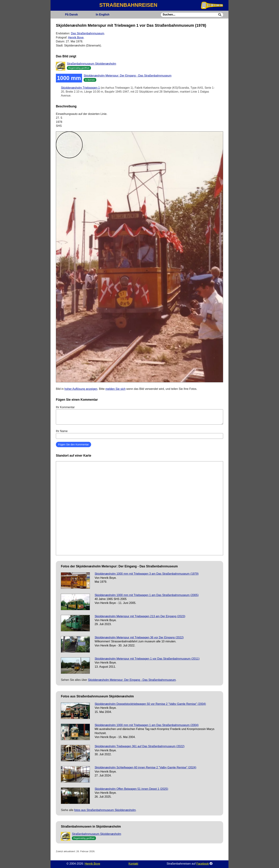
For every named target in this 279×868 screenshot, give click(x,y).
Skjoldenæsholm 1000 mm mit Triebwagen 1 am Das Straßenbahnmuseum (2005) (147, 595)
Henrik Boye (76, 37)
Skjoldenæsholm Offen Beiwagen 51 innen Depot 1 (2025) (131, 789)
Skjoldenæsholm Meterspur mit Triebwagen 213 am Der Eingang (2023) (140, 616)
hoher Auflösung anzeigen (81, 389)
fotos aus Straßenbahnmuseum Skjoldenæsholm (105, 810)
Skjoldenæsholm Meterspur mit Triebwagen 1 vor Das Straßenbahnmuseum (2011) (147, 659)
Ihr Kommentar (139, 415)
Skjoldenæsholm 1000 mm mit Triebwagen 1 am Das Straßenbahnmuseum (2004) (147, 725)
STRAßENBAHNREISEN (128, 5)
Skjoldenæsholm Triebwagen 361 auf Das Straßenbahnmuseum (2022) (140, 746)
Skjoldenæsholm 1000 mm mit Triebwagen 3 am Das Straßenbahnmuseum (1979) (147, 574)
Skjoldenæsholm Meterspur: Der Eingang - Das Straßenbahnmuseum (128, 76)
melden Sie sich (115, 389)
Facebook (202, 864)
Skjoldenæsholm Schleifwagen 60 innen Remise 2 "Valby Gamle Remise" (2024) (145, 767)
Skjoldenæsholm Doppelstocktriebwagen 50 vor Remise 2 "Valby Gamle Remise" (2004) (150, 704)
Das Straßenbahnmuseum (88, 33)
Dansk (71, 15)
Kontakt (133, 864)
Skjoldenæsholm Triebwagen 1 (80, 88)
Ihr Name (139, 434)
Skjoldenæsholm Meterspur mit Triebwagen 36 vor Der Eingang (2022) (139, 637)
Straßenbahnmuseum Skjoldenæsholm (92, 64)
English (102, 15)
